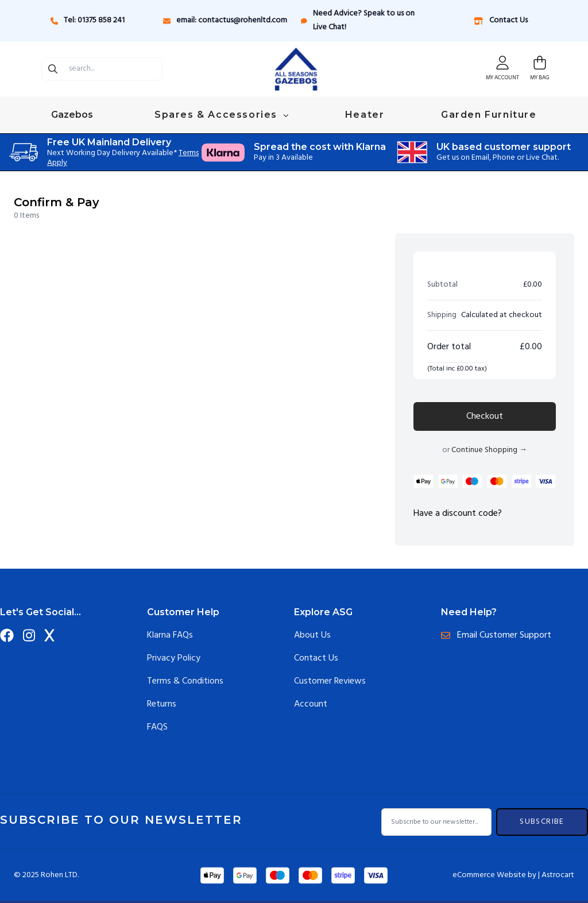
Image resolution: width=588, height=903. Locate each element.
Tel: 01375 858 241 (88, 20)
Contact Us (500, 20)
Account (311, 704)
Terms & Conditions (185, 681)
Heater (365, 115)
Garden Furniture (489, 115)
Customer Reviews (330, 681)
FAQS (157, 727)
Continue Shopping (489, 450)
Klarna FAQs (170, 635)
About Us (312, 635)
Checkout (485, 416)
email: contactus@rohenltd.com (225, 20)
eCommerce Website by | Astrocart (513, 875)
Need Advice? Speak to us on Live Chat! (358, 20)
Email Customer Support (496, 635)
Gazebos (73, 115)
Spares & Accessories (221, 115)
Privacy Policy (174, 658)
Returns (162, 704)
